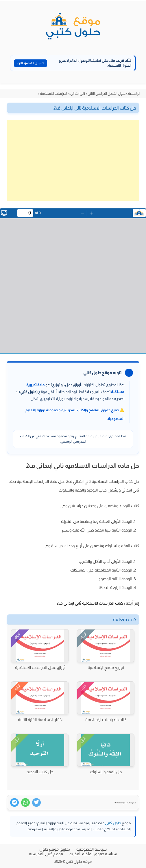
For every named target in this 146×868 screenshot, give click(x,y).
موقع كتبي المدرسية (46, 854)
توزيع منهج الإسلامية (106, 667)
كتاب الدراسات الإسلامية (106, 720)
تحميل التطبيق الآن (31, 63)
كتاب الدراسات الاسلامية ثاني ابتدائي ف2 (90, 603)
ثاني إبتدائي (78, 94)
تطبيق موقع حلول (55, 849)
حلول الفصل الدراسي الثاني (107, 94)
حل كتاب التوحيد (40, 772)
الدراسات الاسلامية (54, 94)
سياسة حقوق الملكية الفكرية (93, 854)
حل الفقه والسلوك (106, 772)
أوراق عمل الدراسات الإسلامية (40, 667)
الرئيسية (134, 94)
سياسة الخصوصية (92, 849)
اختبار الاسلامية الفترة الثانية (40, 720)
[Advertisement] (73, 161)
